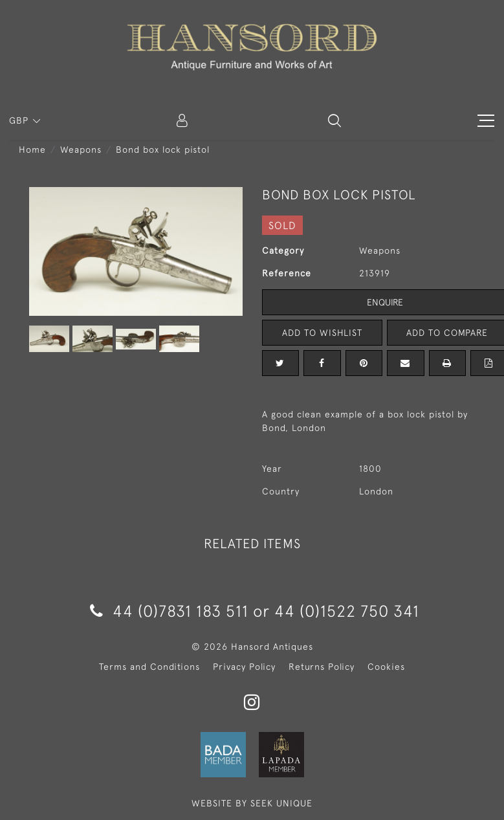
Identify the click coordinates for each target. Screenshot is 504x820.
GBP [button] (20, 120)
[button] (334, 120)
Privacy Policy (244, 667)
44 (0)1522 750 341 (347, 611)
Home (32, 150)
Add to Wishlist (322, 333)
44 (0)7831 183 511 (169, 611)
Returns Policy (322, 667)
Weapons (81, 150)
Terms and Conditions (149, 667)
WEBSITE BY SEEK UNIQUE (252, 803)
